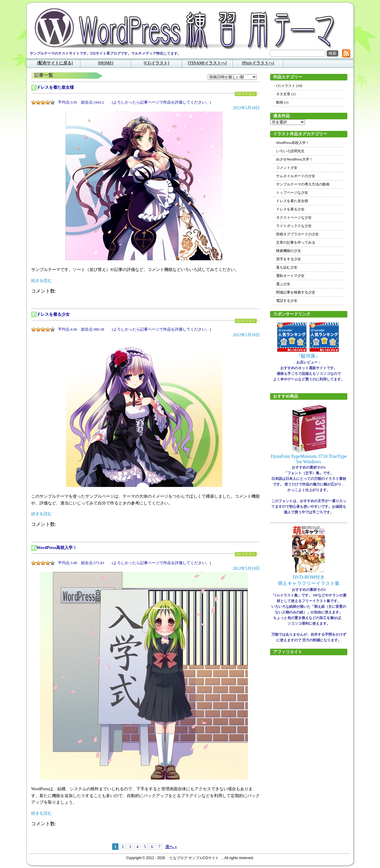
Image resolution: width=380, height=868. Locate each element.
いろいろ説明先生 (290, 151)
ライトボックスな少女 (294, 226)
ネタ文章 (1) (286, 94)
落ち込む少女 (287, 267)
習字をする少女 (289, 259)
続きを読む (42, 281)
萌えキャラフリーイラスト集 (309, 583)
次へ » (171, 847)
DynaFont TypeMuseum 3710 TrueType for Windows (309, 459)
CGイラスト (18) (289, 86)
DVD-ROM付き (309, 577)
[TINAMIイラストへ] (207, 63)
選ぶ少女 (283, 284)
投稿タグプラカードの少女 (297, 234)
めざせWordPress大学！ (294, 159)
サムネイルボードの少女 (296, 176)
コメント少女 (287, 168)
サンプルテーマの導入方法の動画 (303, 184)
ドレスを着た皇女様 (55, 87)
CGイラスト (246, 94)
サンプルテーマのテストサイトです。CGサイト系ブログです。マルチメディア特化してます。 (105, 53)
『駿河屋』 (308, 356)
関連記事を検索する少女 (296, 292)
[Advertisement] (309, 750)
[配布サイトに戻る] (55, 63)
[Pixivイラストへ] (258, 63)
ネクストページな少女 (294, 218)
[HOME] (106, 63)
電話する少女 (287, 301)
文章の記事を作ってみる (296, 242)
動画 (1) (282, 102)
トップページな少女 (292, 193)
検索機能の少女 (289, 251)
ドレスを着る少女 (53, 314)
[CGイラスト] (156, 63)
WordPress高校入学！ (57, 548)
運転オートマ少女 (290, 276)
